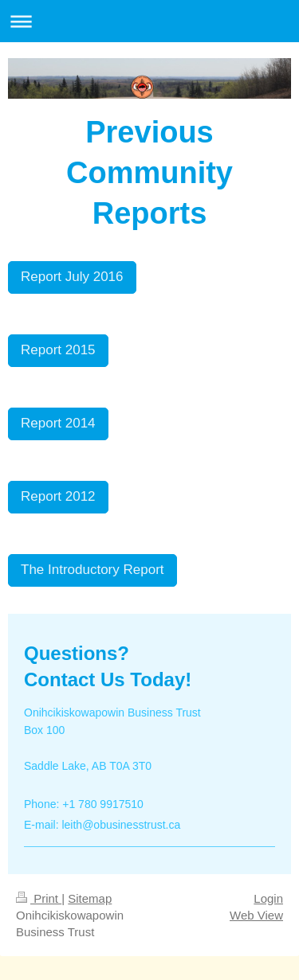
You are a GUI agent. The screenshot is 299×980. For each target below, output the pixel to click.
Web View (256, 915)
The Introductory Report (92, 570)
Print (39, 898)
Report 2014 (58, 423)
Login (268, 898)
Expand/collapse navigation (149, 21)
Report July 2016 (72, 277)
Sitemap (90, 898)
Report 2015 (58, 350)
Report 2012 (58, 496)
